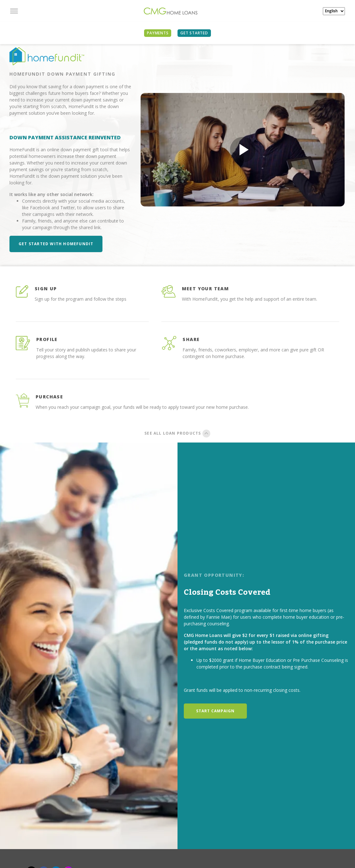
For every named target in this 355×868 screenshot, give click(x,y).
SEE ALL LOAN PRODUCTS (177, 433)
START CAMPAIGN (215, 711)
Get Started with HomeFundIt (56, 244)
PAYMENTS (158, 33)
